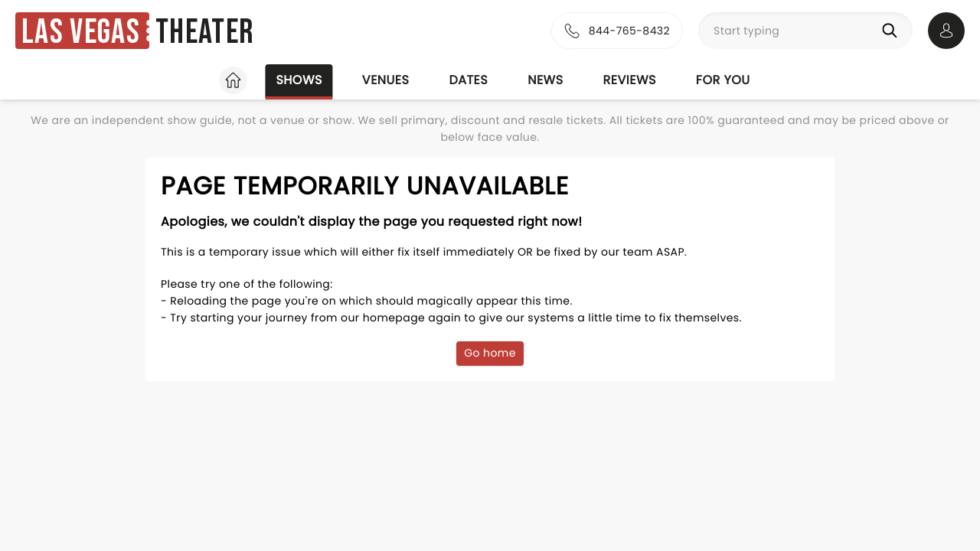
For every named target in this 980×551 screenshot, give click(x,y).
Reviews (630, 80)
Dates (468, 80)
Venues (386, 80)
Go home (490, 353)
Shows (299, 80)
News (545, 80)
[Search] (893, 31)
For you (723, 80)
